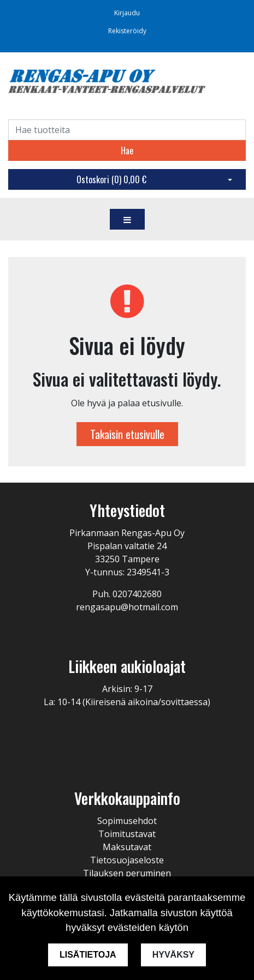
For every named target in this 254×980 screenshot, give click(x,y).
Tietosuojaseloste (127, 860)
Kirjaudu (127, 13)
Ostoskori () (111, 179)
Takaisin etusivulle (127, 434)
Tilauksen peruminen (127, 873)
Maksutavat (127, 847)
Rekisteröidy (127, 31)
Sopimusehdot (127, 821)
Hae (127, 151)
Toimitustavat (127, 834)
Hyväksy (173, 955)
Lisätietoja (88, 955)
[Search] (127, 130)
